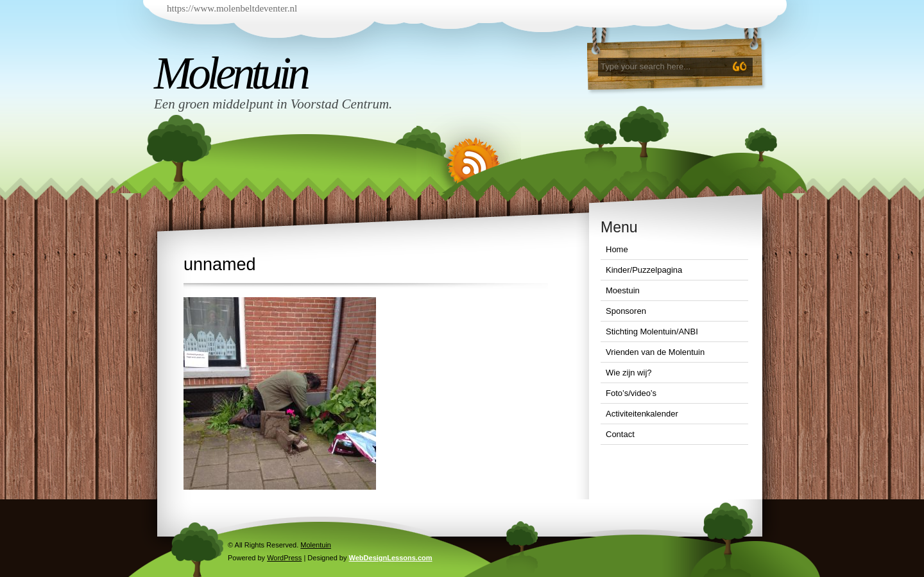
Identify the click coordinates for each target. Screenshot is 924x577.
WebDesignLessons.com (391, 558)
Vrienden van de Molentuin (655, 352)
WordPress (284, 558)
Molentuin (230, 73)
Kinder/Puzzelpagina (644, 270)
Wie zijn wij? (629, 373)
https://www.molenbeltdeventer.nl (232, 8)
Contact (620, 434)
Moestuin (623, 290)
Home (617, 249)
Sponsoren (626, 311)
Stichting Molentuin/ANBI (652, 332)
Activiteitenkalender (642, 414)
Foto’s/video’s (631, 393)
